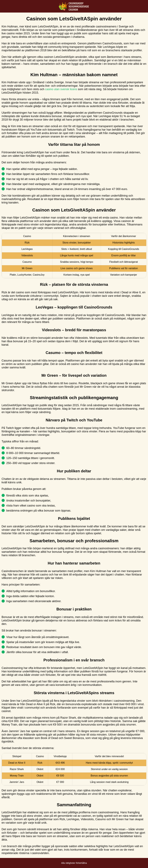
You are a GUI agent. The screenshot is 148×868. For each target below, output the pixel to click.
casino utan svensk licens (61, 89)
